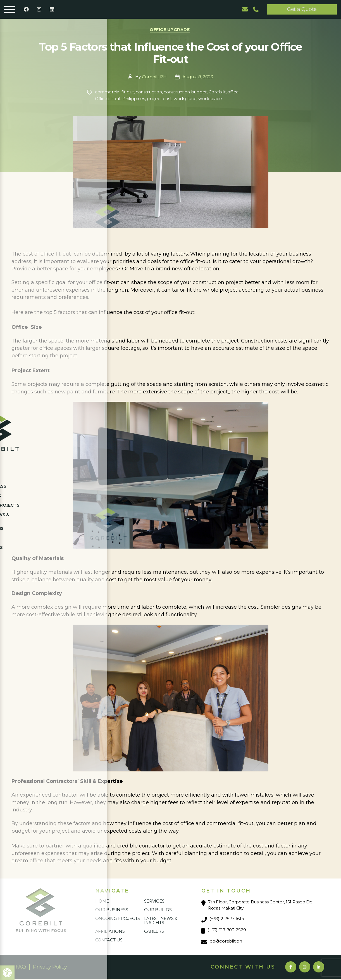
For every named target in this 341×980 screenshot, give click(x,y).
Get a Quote (302, 9)
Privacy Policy (50, 968)
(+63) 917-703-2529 (227, 931)
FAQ (21, 968)
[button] (7, 973)
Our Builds (158, 911)
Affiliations (110, 932)
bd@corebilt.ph (226, 942)
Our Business (112, 911)
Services (154, 902)
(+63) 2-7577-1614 (227, 919)
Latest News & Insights (161, 921)
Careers (154, 932)
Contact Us (109, 941)
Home (102, 902)
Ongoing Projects (118, 919)
